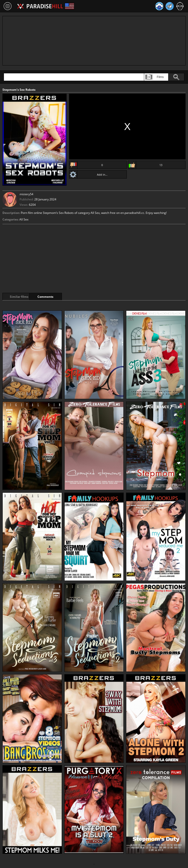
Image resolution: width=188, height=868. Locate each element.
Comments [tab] (58, 297)
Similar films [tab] (20, 297)
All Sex (24, 219)
